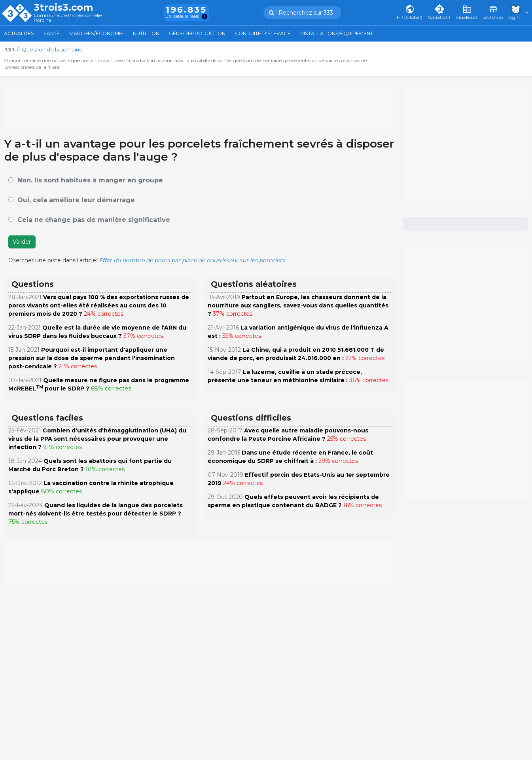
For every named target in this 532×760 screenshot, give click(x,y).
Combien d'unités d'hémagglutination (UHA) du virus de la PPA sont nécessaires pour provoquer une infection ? (97, 439)
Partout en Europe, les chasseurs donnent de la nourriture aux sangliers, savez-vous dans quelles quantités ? (298, 305)
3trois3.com (63, 8)
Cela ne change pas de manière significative (94, 220)
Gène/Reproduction (197, 33)
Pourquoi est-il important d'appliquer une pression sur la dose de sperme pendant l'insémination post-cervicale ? (92, 358)
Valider (22, 242)
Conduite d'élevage (263, 33)
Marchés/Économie (96, 33)
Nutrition (146, 33)
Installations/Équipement (337, 33)
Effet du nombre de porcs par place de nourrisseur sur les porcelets (192, 260)
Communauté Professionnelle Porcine (68, 18)
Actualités (19, 33)
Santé (52, 33)
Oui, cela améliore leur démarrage (76, 200)
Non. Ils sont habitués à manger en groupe (90, 180)
